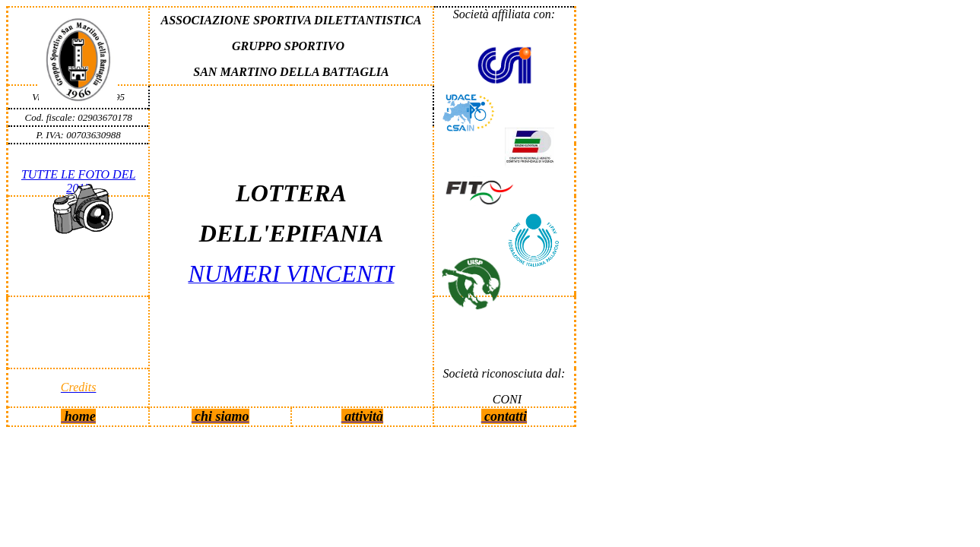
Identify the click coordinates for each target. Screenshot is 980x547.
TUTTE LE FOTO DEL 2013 (78, 181)
